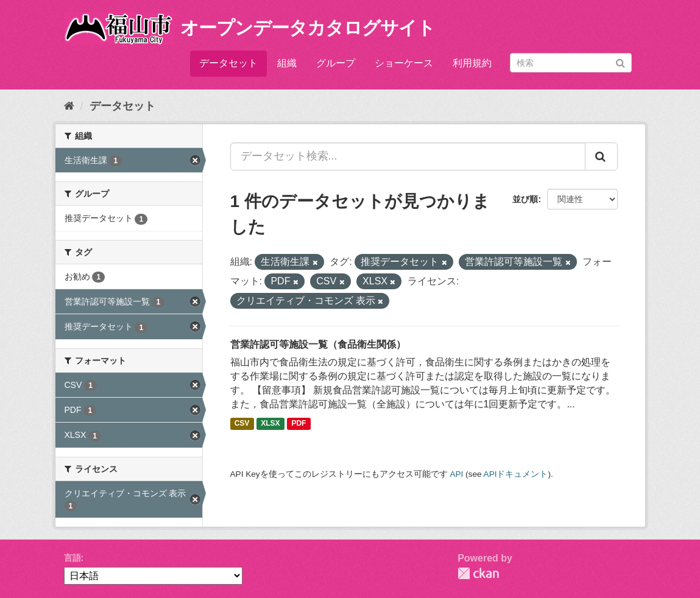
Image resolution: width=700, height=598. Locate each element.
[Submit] (620, 62)
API (456, 474)
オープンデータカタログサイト (308, 28)
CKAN (478, 573)
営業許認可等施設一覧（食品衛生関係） (318, 344)
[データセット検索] (571, 63)
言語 (72, 558)
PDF (299, 424)
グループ (336, 63)
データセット (228, 63)
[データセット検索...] (408, 157)
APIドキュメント (516, 474)
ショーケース (404, 63)
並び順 (525, 199)
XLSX (270, 424)
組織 (287, 63)
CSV (242, 424)
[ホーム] (69, 106)
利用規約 (472, 63)
